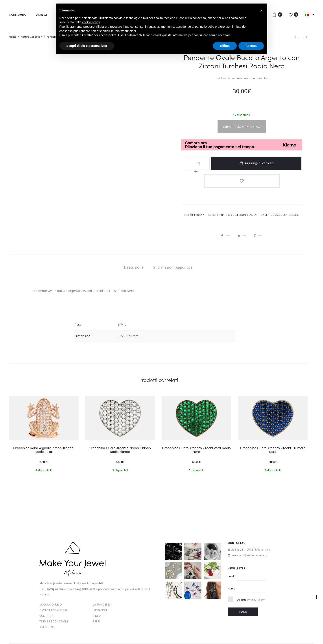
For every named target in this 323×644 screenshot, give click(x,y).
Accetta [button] (251, 46)
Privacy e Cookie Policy (95, 632)
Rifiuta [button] (225, 46)
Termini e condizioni (126, 632)
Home (13, 37)
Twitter (242, 213)
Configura (17, 15)
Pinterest (265, 213)
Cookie (146, 632)
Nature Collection (31, 37)
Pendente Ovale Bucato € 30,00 (278, 193)
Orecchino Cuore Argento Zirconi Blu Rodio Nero (273, 428)
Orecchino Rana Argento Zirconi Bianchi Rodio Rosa (44, 428)
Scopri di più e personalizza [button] (87, 46)
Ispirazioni (100, 588)
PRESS (97, 599)
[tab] (134, 245)
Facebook (219, 213)
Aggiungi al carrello (253, 163)
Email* (232, 554)
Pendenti (52, 37)
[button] (262, 11)
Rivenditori (47, 605)
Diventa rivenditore (54, 588)
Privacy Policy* (256, 578)
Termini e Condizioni (54, 599)
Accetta (251, 578)
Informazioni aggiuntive (173, 245)
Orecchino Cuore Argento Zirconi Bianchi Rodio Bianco (120, 428)
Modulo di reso (51, 583)
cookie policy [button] (91, 22)
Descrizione (134, 245)
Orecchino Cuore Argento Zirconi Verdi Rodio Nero (196, 428)
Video (97, 594)
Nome (231, 566)
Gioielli (41, 15)
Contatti (46, 594)
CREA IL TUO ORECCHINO (242, 127)
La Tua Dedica (103, 583)
